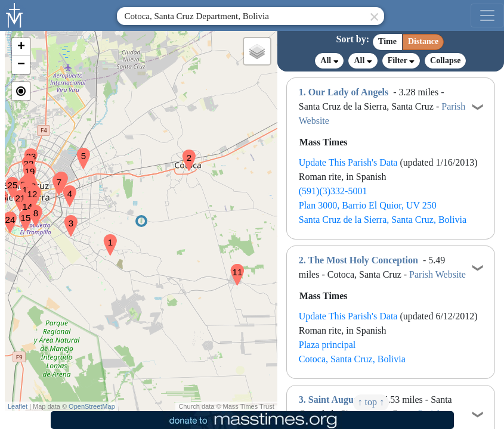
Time (387, 41)
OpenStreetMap (92, 406)
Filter (401, 60)
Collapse (445, 60)
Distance (423, 41)
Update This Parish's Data (348, 162)
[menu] (487, 15)
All (329, 61)
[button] (106, 237)
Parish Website (437, 274)
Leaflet (18, 406)
